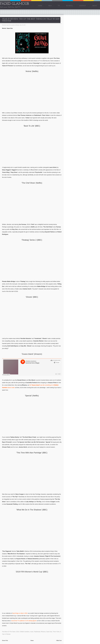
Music (40, 6)
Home (32, 640)
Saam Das (49, 632)
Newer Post (5, 640)
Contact (82, 6)
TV (59, 6)
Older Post (59, 640)
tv (61, 632)
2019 (18, 632)
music (32, 632)
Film (50, 6)
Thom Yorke (56, 632)
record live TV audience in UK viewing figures (24, 621)
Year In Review (6, 634)
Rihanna (43, 632)
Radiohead (37, 632)
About (94, 6)
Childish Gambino (25, 632)
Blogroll (70, 6)
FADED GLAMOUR (15, 4)
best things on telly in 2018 (20, 613)
